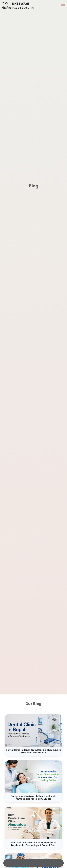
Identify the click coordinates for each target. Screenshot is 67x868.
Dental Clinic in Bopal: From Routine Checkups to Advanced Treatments (33, 751)
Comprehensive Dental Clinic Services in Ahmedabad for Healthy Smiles (33, 798)
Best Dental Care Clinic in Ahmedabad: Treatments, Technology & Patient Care (33, 844)
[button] (63, 6)
